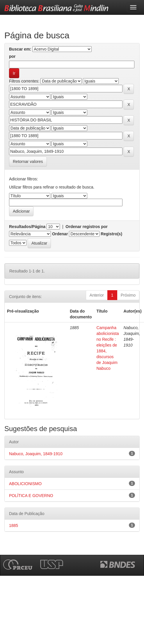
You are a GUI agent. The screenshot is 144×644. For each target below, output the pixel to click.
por (12, 56)
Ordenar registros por (87, 227)
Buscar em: (20, 49)
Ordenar (60, 234)
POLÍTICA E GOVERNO (31, 496)
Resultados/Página (27, 227)
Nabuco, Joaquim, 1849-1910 (36, 454)
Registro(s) (111, 234)
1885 (14, 525)
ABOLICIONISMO (25, 484)
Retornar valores (28, 162)
